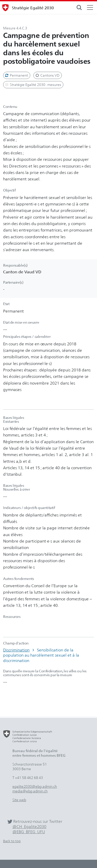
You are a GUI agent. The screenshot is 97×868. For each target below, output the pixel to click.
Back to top (12, 841)
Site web (19, 800)
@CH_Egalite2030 (29, 827)
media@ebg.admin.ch (30, 791)
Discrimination (16, 650)
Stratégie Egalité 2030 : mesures (33, 85)
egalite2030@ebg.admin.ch (35, 786)
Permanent (16, 75)
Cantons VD (47, 75)
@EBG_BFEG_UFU (29, 832)
